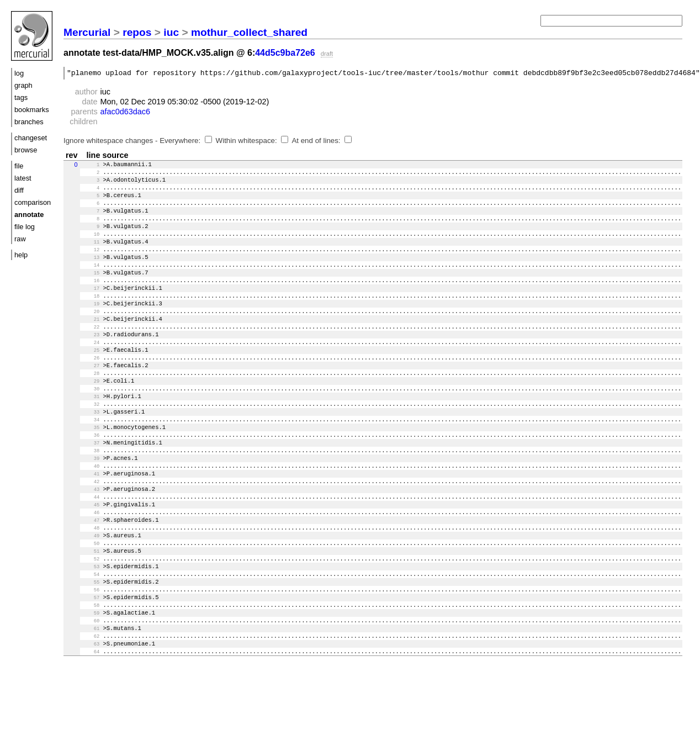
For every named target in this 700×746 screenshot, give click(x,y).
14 (91, 282)
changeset (31, 138)
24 (91, 371)
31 (91, 432)
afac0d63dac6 (125, 113)
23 (91, 362)
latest (23, 178)
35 (91, 468)
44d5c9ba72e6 (285, 53)
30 (91, 424)
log (19, 73)
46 (91, 565)
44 (91, 547)
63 (91, 715)
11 (91, 256)
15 (91, 291)
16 (91, 300)
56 (91, 653)
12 (91, 264)
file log (25, 227)
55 (91, 644)
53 (91, 627)
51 (91, 609)
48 (91, 583)
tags (21, 97)
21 (91, 344)
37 (91, 485)
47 (91, 574)
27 (91, 397)
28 (91, 406)
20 (91, 335)
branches (29, 122)
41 (91, 521)
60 (91, 689)
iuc (171, 32)
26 (91, 388)
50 (91, 600)
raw (20, 239)
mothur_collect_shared (249, 32)
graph (23, 85)
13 (91, 273)
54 (91, 636)
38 (91, 494)
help (21, 255)
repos (137, 32)
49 (91, 591)
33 (91, 450)
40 (91, 512)
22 (91, 353)
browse (26, 150)
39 (91, 503)
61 (91, 697)
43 (91, 538)
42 (91, 530)
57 (91, 662)
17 (91, 309)
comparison (33, 202)
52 (91, 618)
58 (91, 671)
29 (91, 415)
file (19, 166)
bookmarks (32, 110)
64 (91, 724)
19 (91, 326)
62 (91, 706)
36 (91, 477)
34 (91, 459)
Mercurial (87, 32)
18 (91, 318)
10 (91, 247)
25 (91, 379)
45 (91, 556)
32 (91, 441)
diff (19, 190)
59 (91, 680)
